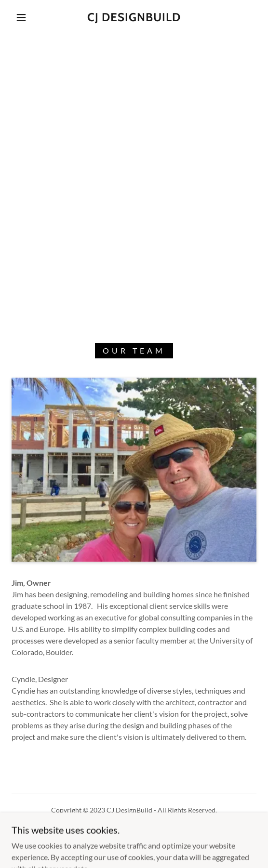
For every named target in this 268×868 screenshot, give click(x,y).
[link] (134, 18)
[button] (24, 17)
